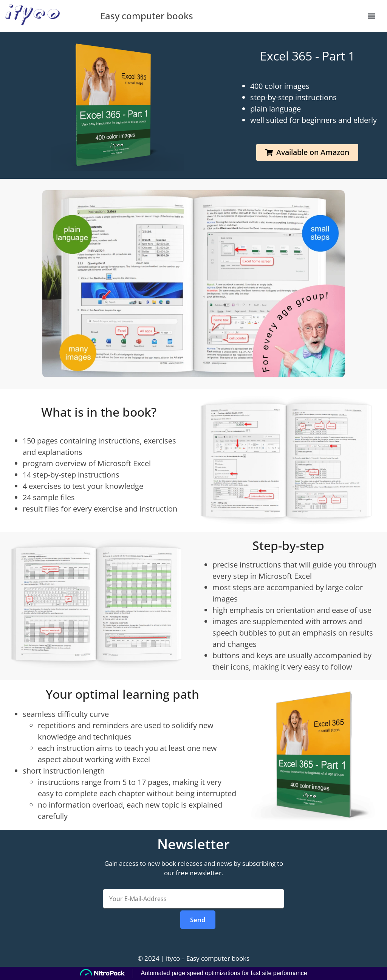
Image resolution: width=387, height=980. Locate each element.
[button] (372, 16)
